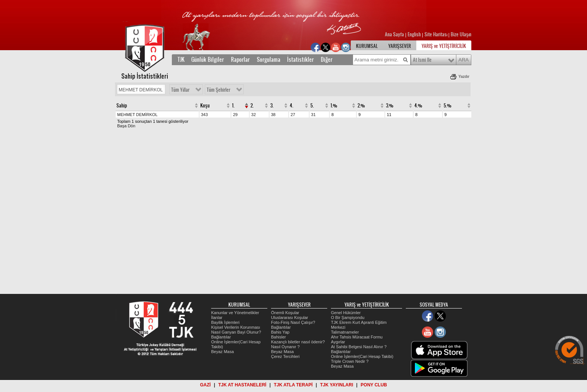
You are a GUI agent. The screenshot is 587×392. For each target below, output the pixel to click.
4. (291, 106)
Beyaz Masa (223, 352)
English (414, 34)
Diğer (327, 60)
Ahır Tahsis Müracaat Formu (357, 337)
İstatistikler (301, 60)
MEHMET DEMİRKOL (137, 115)
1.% (334, 106)
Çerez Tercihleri (285, 356)
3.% (390, 106)
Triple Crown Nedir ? (350, 361)
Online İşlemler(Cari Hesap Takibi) (362, 356)
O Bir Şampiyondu (348, 317)
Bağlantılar (221, 337)
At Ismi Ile (422, 60)
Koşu (205, 106)
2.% (361, 106)
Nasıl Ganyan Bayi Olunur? (236, 332)
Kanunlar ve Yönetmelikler (235, 313)
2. (252, 106)
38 (273, 115)
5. (312, 106)
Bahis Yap (280, 332)
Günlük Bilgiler (208, 60)
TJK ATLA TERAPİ (293, 385)
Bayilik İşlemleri (225, 322)
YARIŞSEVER (400, 46)
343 (204, 115)
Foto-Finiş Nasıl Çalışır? (293, 322)
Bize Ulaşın (461, 34)
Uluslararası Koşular (290, 317)
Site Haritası (437, 34)
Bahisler (279, 337)
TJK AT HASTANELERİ (242, 385)
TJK (181, 60)
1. (233, 106)
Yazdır (464, 77)
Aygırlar (338, 342)
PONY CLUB (374, 385)
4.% (418, 106)
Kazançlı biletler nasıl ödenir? (298, 342)
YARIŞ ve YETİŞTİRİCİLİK (444, 46)
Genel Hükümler (346, 313)
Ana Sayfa (395, 34)
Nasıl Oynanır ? (285, 347)
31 (313, 115)
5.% (448, 106)
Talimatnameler (345, 332)
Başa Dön (126, 126)
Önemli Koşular (285, 313)
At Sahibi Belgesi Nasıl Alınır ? (359, 347)
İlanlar (217, 317)
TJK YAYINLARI (337, 385)
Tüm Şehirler (218, 90)
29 (235, 115)
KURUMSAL (367, 46)
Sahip (122, 106)
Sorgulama (269, 60)
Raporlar (240, 60)
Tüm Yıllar (180, 90)
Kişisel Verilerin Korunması (236, 327)
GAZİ (205, 385)
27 (293, 115)
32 (253, 115)
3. (272, 106)
